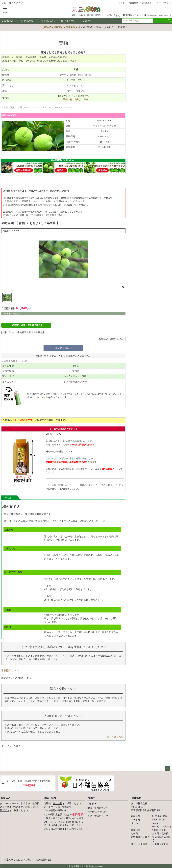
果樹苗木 (58, 27)
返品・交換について (98, 816)
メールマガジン (164, 3)
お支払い (5, 798)
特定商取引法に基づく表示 (18, 859)
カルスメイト (41, 397)
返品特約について (11, 670)
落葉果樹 (70, 27)
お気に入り (48, 21)
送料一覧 (58, 803)
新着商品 (7, 21)
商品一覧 (27, 21)
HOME (48, 27)
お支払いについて (97, 812)
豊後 (86, 99)
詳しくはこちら (115, 737)
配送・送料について (98, 808)
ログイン (123, 3)
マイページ (68, 21)
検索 (169, 21)
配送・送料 (50, 798)
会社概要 (136, 798)
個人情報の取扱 (44, 859)
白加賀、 (79, 99)
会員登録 (134, 3)
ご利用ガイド (147, 3)
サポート (93, 798)
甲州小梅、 (69, 99)
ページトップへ (167, 769)
